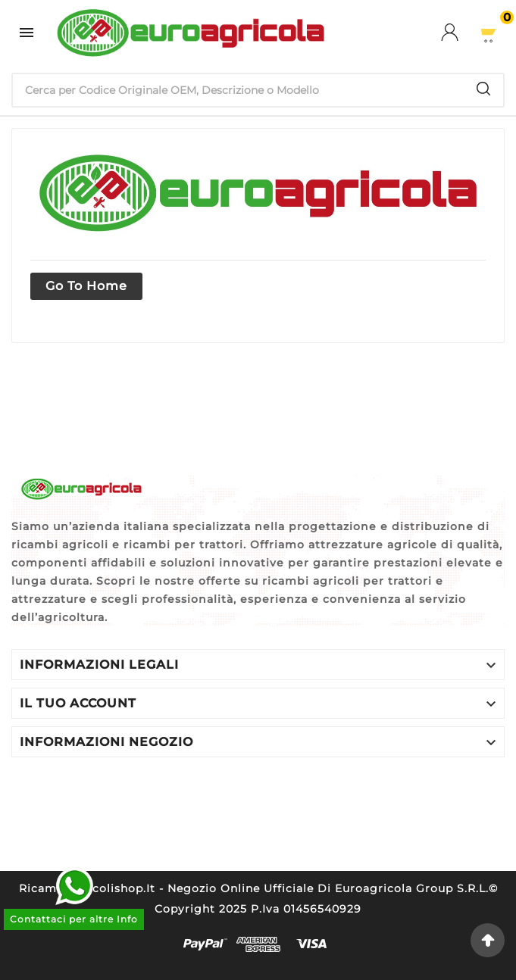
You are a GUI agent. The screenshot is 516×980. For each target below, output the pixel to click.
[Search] (483, 89)
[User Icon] (459, 32)
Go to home (86, 286)
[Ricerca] (238, 90)
